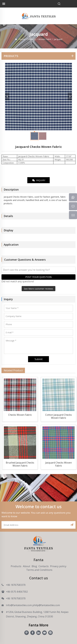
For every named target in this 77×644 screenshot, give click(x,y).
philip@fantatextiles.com (46, 605)
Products (16, 566)
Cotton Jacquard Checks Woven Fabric (58, 416)
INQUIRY (39, 180)
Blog (34, 566)
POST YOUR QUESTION (38, 277)
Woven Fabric (42, 156)
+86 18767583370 (16, 585)
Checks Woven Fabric (20, 415)
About (26, 566)
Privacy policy (58, 566)
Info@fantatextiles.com (19, 605)
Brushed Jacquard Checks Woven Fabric (20, 464)
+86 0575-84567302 (17, 592)
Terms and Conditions (39, 570)
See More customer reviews (38, 289)
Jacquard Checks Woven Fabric (58, 464)
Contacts (44, 566)
